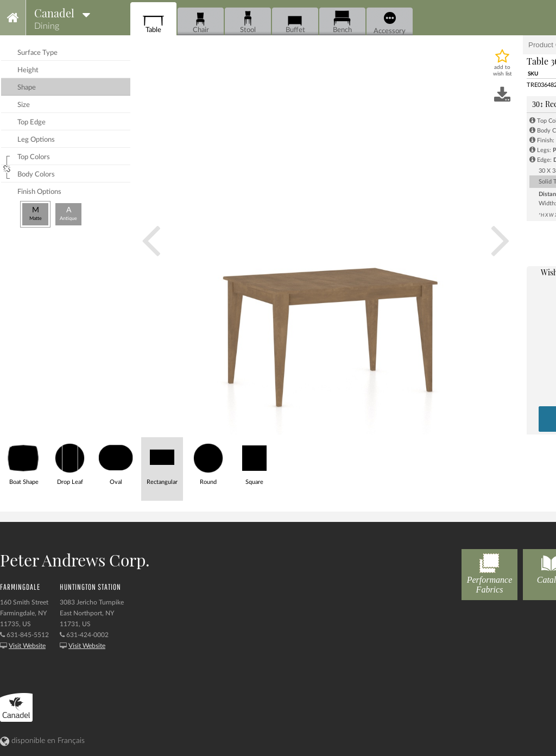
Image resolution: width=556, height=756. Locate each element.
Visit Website (27, 646)
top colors (34, 157)
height (28, 70)
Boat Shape (24, 461)
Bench (342, 22)
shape (27, 88)
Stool (248, 22)
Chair (201, 22)
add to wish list (503, 71)
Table (153, 22)
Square (254, 461)
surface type (37, 53)
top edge (31, 122)
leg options (36, 140)
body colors (36, 175)
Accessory (390, 23)
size (24, 105)
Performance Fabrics (489, 572)
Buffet (295, 22)
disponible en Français (42, 741)
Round (208, 461)
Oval (116, 461)
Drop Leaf (70, 461)
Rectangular (162, 461)
